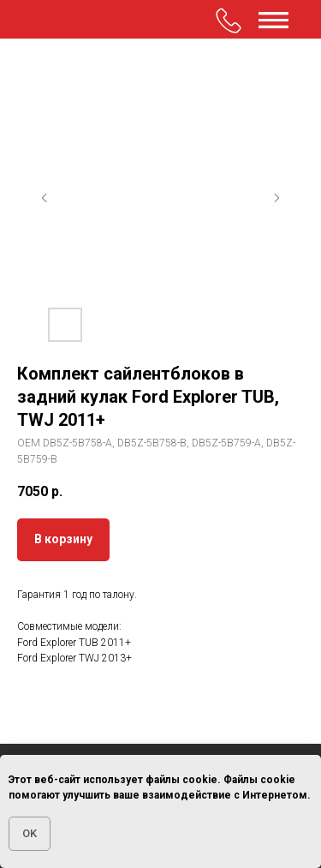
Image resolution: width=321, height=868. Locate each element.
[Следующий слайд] (276, 198)
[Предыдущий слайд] (45, 198)
